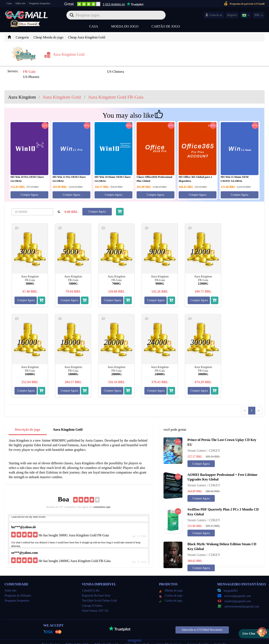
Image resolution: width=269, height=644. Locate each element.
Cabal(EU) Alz (91, 582)
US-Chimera (78, 68)
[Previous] (245, 402)
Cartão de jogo (166, 26)
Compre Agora (30, 186)
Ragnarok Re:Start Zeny (96, 587)
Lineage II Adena (92, 597)
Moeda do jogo (125, 26)
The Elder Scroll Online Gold (99, 592)
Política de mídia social (106, 636)
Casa (9, 3)
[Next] (259, 402)
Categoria (22, 37)
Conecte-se (214, 15)
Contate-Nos (221, 636)
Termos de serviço (51, 636)
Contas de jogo (171, 587)
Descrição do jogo (27, 421)
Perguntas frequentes (40, 3)
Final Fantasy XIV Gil (95, 602)
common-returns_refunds (136, 636)
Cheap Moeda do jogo (49, 37)
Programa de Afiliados (18, 587)
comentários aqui (102, 498)
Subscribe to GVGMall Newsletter (202, 621)
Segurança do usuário (198, 636)
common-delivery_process (168, 636)
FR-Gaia (29, 68)
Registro (232, 15)
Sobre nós (20, 3)
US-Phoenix (125, 68)
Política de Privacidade (78, 636)
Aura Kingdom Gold (68, 421)
